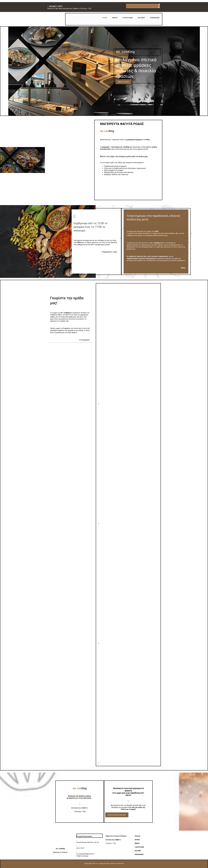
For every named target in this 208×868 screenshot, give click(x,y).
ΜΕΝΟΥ (115, 18)
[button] (123, 82)
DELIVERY (141, 18)
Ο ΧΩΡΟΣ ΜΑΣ (128, 18)
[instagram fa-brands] (159, 7)
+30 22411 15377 (56, 6)
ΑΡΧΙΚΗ (104, 18)
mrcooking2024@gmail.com (85, 854)
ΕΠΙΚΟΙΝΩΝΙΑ (155, 18)
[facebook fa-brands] (159, 5)
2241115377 (80, 848)
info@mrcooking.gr (82, 856)
